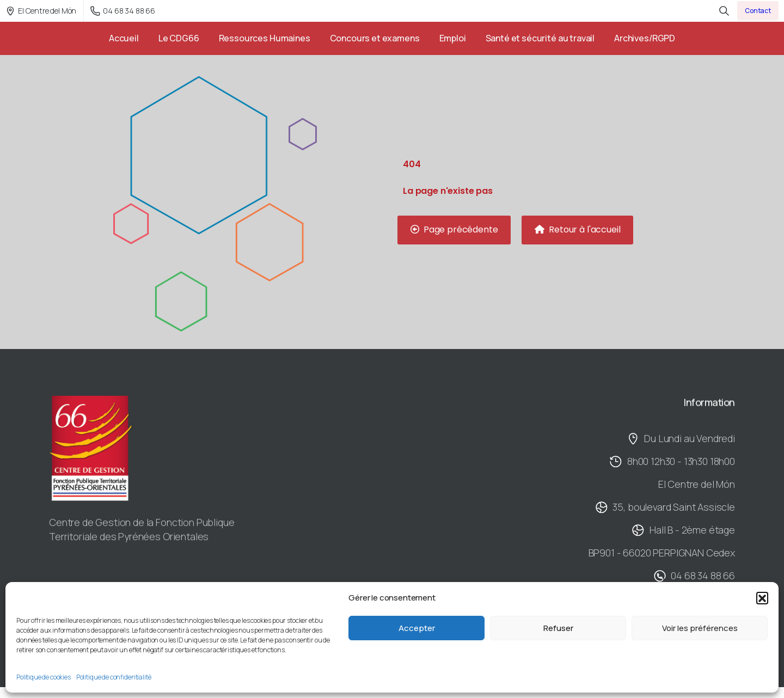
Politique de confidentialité (114, 677)
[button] (762, 598)
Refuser (558, 628)
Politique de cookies (44, 677)
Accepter (417, 628)
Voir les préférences (700, 628)
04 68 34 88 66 (123, 11)
